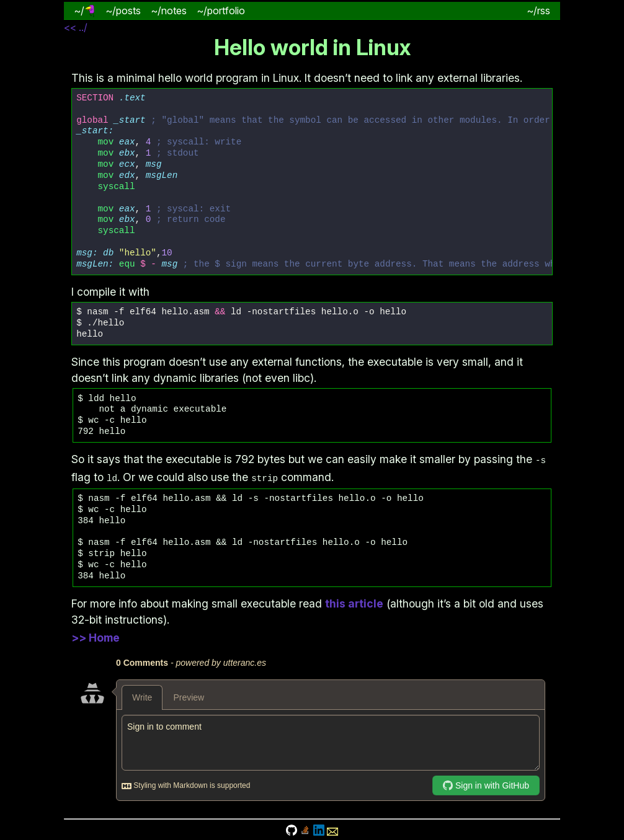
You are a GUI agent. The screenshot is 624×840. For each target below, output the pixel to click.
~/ (85, 11)
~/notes (169, 11)
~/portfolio (221, 11)
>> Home (96, 636)
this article (354, 602)
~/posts (123, 11)
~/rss (538, 11)
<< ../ (76, 27)
